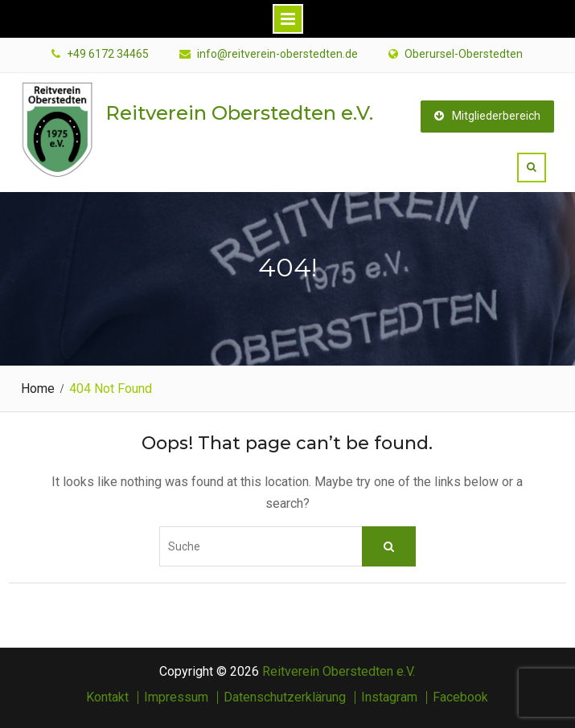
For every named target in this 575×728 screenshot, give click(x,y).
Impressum (176, 697)
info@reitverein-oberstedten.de (277, 54)
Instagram (389, 697)
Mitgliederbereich (487, 116)
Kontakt (107, 697)
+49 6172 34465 (108, 54)
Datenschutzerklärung (285, 697)
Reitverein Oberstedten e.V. (239, 113)
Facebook (460, 697)
